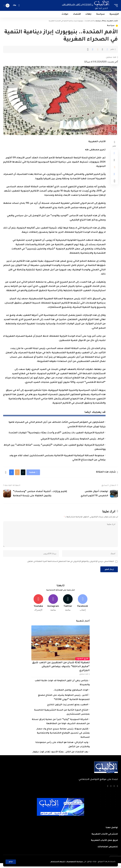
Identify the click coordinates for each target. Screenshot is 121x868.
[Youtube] (38, 607)
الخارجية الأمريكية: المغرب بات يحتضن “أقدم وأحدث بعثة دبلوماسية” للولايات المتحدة (56, 433)
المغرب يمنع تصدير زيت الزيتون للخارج (68, 709)
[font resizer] (15, 5)
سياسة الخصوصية (74, 862)
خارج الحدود (82, 663)
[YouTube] (111, 791)
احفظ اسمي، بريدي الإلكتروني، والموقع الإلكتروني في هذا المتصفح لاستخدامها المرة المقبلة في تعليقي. (70, 565)
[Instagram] (53, 607)
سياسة (111, 26)
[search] (19, 5)
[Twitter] (68, 607)
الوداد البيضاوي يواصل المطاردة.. (71, 695)
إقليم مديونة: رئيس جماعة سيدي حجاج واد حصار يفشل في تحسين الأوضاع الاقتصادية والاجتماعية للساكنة (63, 738)
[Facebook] (83, 607)
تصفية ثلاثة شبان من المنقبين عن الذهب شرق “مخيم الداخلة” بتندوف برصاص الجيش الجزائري (61, 671)
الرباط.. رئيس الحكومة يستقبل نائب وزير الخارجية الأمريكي (72, 439)
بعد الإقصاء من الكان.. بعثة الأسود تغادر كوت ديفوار (60, 757)
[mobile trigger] (115, 5)
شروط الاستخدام (55, 862)
